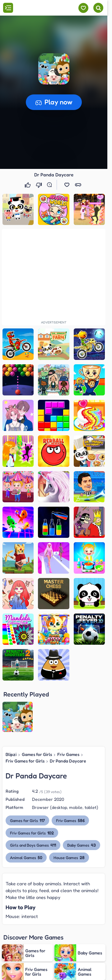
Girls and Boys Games (33, 795)
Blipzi (11, 704)
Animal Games (26, 808)
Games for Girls (37, 704)
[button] (54, 69)
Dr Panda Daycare (68, 711)
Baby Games (82, 795)
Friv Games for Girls (25, 711)
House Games (69, 808)
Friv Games (68, 704)
